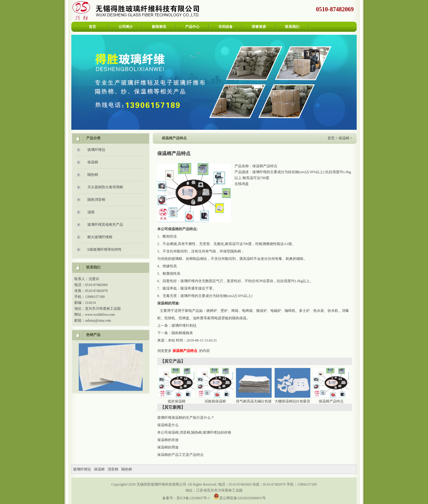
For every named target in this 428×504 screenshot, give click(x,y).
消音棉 (113, 469)
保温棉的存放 (168, 440)
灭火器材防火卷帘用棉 (105, 187)
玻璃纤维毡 (96, 150)
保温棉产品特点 (185, 351)
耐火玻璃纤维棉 (100, 237)
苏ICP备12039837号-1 (193, 498)
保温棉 (93, 162)
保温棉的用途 (168, 447)
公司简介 (126, 27)
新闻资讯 (159, 27)
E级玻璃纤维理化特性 (104, 249)
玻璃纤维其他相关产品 (105, 225)
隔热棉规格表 (182, 333)
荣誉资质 (259, 27)
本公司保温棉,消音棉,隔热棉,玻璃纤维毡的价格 (194, 432)
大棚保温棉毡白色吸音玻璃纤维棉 (293, 403)
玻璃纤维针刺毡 (184, 326)
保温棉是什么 (168, 425)
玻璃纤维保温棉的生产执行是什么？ (186, 418)
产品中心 (192, 27)
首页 (92, 27)
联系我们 (292, 27)
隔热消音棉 (96, 200)
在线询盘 (242, 184)
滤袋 (91, 212)
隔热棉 (93, 175)
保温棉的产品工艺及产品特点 (180, 455)
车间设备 (226, 27)
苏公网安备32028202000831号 (243, 498)
